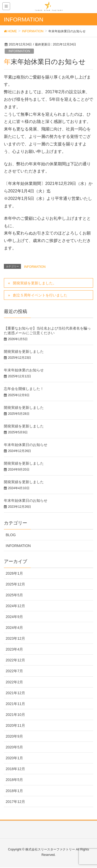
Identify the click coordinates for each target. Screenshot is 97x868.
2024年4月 (14, 628)
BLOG (11, 535)
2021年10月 (15, 715)
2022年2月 (14, 682)
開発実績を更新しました (24, 351)
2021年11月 (15, 704)
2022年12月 (15, 660)
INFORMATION (19, 51)
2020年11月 (15, 725)
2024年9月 (14, 617)
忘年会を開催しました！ (24, 389)
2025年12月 (15, 584)
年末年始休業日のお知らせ (26, 445)
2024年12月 (15, 606)
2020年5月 (14, 747)
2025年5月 (14, 595)
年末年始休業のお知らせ (24, 370)
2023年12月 (15, 638)
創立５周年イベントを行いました (40, 295)
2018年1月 (14, 791)
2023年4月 (14, 649)
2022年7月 (14, 671)
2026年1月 (14, 573)
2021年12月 (15, 693)
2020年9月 (14, 736)
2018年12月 (15, 769)
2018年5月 (14, 780)
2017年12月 (15, 802)
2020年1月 (14, 758)
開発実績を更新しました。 (35, 283)
